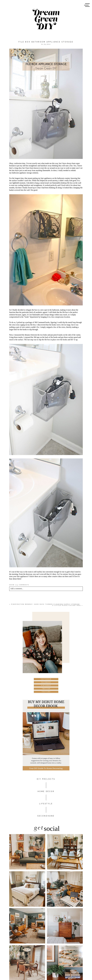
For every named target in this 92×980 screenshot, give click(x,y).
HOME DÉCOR (46, 791)
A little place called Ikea (67, 605)
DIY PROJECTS (46, 779)
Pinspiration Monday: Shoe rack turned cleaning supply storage (45, 604)
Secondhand (46, 816)
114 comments (19, 585)
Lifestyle (46, 804)
